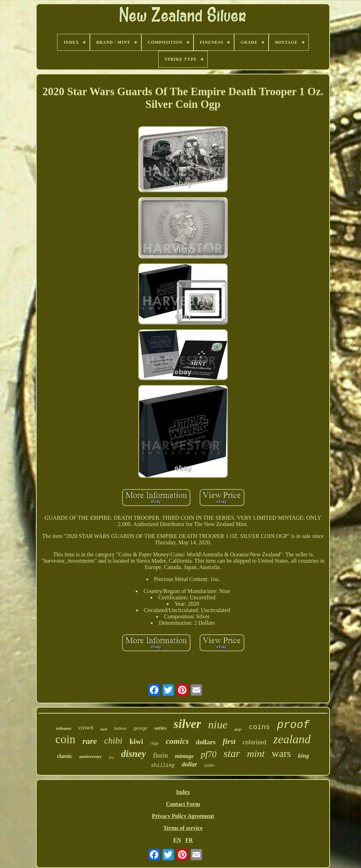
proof (293, 725)
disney (134, 754)
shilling (163, 765)
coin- (210, 765)
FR (189, 840)
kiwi (136, 741)
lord (104, 729)
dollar (189, 764)
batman (120, 728)
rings (155, 743)
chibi (113, 741)
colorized (254, 742)
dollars (206, 742)
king (303, 756)
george (140, 728)
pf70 (209, 754)
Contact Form (183, 804)
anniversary (91, 756)
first (229, 741)
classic (65, 756)
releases (64, 728)
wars (282, 753)
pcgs (238, 729)
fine (112, 757)
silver (188, 724)
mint (256, 754)
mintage (184, 756)
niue (218, 725)
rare (90, 741)
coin (65, 739)
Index (183, 792)
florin (160, 755)
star (232, 753)
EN (177, 840)
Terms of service (183, 828)
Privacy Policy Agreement (183, 816)
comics (177, 741)
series (161, 728)
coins (259, 727)
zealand (292, 739)
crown (86, 728)
